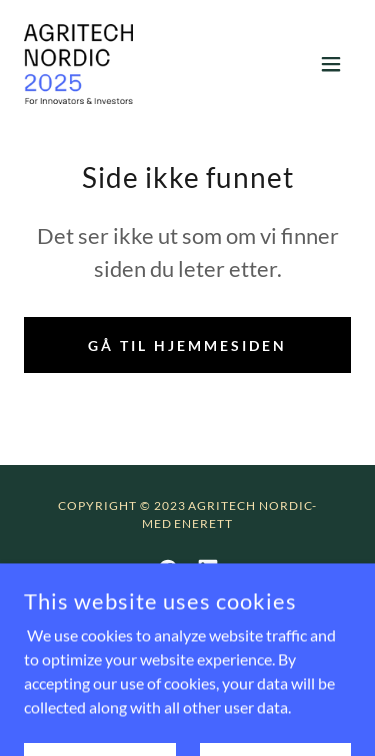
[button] (331, 64)
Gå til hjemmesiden (187, 345)
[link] (78, 64)
